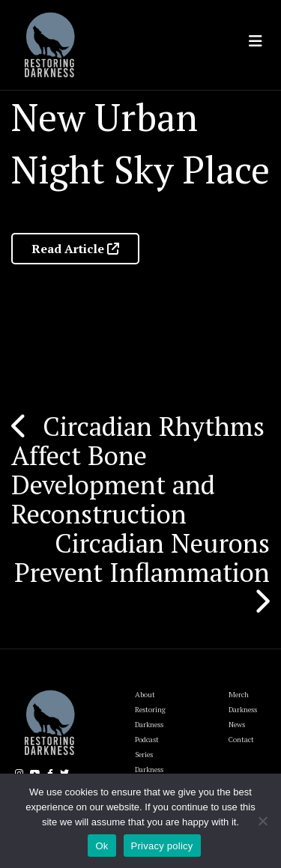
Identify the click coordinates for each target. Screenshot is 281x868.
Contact (241, 740)
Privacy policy (162, 846)
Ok (102, 846)
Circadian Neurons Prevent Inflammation (142, 558)
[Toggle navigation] (256, 41)
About (145, 695)
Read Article (75, 249)
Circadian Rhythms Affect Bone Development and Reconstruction (138, 470)
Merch (239, 695)
